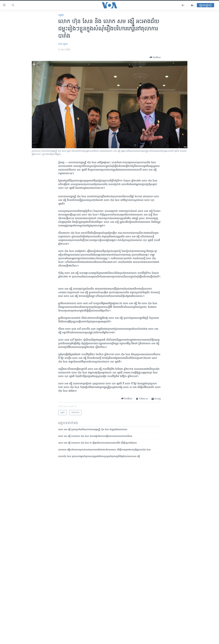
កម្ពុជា (61, 15)
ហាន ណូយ (63, 44)
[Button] (155, 58)
